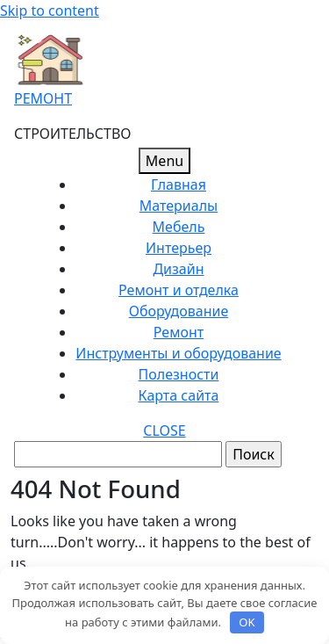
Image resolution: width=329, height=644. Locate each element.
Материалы (179, 206)
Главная (179, 185)
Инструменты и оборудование (178, 353)
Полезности (179, 374)
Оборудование (179, 311)
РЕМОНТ (43, 98)
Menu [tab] (164, 161)
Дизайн (178, 269)
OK (247, 622)
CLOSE (164, 431)
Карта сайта (179, 395)
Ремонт (179, 332)
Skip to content (50, 11)
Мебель (179, 227)
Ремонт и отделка (179, 290)
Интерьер (179, 248)
